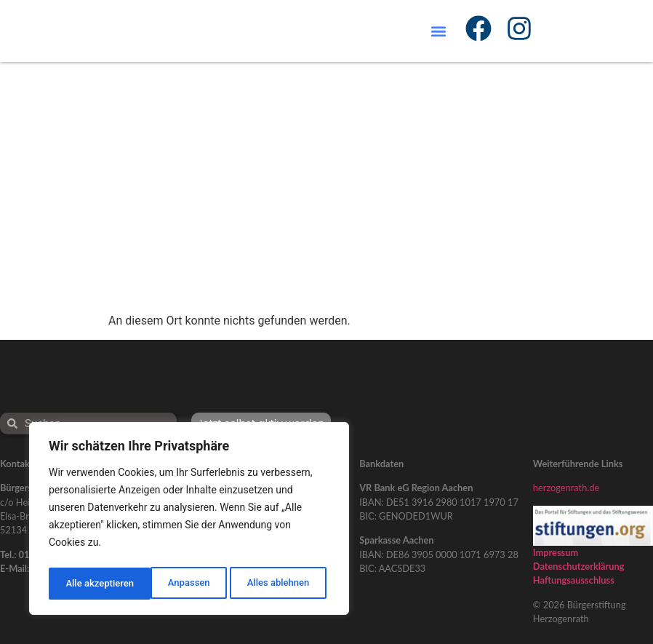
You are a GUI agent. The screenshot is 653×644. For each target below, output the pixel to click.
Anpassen (85, 584)
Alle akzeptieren (279, 584)
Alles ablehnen (175, 584)
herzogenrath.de (566, 488)
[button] (439, 31)
